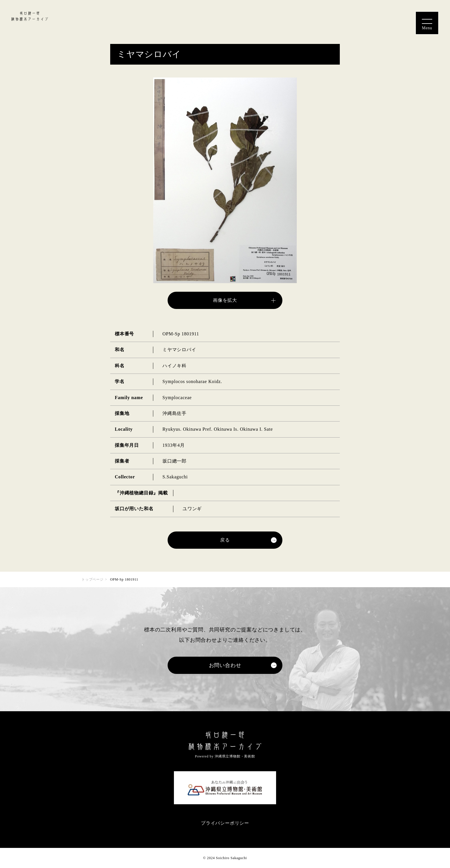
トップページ (93, 579)
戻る (225, 540)
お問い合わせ (225, 665)
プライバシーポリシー (225, 823)
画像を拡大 (225, 300)
